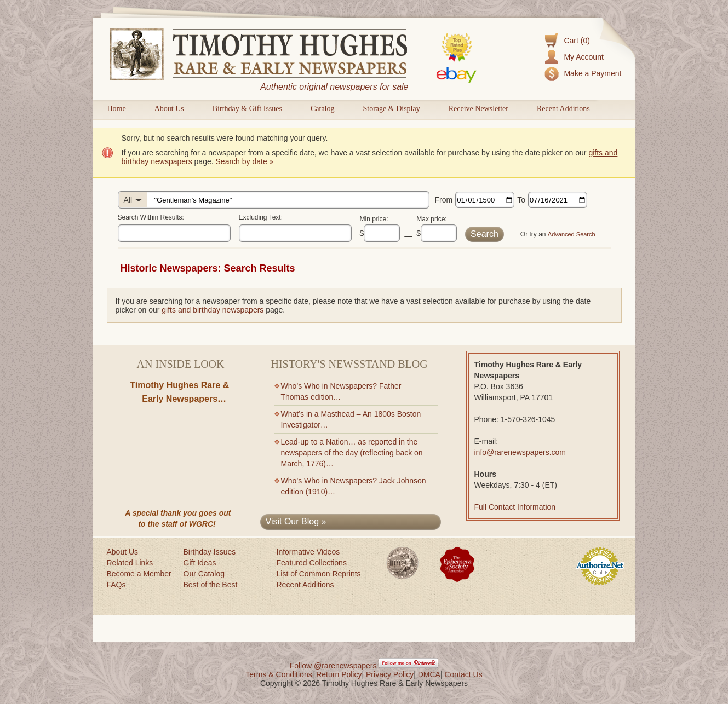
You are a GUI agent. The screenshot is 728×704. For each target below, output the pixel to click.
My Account (583, 57)
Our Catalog (204, 574)
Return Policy (339, 674)
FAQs (116, 585)
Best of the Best (211, 585)
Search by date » (245, 161)
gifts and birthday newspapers (213, 310)
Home (117, 109)
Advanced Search (572, 234)
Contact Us (463, 674)
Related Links (130, 563)
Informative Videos (308, 552)
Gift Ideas (200, 563)
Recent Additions (563, 109)
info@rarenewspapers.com (520, 452)
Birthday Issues (210, 552)
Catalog (323, 109)
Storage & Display (391, 109)
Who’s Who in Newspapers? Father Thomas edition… (341, 391)
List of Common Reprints (319, 574)
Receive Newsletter (478, 109)
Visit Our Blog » (296, 521)
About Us (169, 109)
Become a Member (139, 574)
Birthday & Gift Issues (247, 109)
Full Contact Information (515, 507)
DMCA (429, 674)
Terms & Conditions (279, 674)
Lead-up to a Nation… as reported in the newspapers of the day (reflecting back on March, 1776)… (352, 453)
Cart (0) (577, 41)
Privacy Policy (390, 674)
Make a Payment (592, 73)
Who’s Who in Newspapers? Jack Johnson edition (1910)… (354, 486)
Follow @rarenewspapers (333, 666)
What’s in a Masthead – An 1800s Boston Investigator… (351, 419)
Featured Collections (312, 563)
